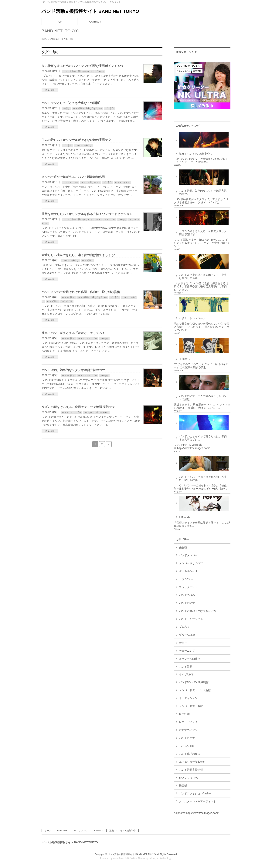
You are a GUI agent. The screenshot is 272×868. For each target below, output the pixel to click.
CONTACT (98, 831)
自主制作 (184, 714)
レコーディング (188, 722)
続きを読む (50, 90)
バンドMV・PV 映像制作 (194, 682)
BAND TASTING (189, 778)
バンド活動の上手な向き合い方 (78, 71)
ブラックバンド (188, 587)
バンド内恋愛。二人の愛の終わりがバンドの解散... (203, 398)
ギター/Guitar (102, 412)
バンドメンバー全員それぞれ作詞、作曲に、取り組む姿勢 (81, 292)
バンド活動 (87, 260)
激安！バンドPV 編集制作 (122, 831)
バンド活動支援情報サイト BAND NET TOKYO (90, 11)
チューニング (187, 651)
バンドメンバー (71, 182)
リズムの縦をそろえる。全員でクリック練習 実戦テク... (203, 233)
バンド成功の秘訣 (190, 754)
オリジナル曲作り (83, 145)
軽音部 (183, 786)
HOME (44, 39)
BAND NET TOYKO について (72, 831)
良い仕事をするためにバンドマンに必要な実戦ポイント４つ (82, 66)
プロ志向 (100, 71)
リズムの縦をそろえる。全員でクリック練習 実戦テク (78, 407)
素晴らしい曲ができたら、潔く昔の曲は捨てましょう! (78, 255)
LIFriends (185, 517)
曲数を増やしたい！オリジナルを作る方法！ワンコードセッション (87, 214)
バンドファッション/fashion (196, 793)
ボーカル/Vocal (188, 571)
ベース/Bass (186, 746)
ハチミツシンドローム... (193, 318)
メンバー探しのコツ (91, 182)
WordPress (119, 858)
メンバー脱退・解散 (191, 706)
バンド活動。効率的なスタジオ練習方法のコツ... (203, 192)
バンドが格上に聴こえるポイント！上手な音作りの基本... (203, 276)
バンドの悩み (68, 297)
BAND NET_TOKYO (58, 39)
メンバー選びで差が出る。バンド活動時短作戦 (73, 177)
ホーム (48, 831)
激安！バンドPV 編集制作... (195, 154)
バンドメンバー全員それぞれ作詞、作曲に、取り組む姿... (203, 478)
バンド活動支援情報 (191, 770)
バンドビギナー (122, 182)
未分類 (66, 108)
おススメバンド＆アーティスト (198, 801)
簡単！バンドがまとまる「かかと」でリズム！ (73, 333)
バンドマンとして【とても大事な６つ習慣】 (72, 103)
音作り (183, 643)
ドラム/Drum (187, 579)
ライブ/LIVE (66, 301)
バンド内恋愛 (187, 603)
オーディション (188, 698)
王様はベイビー (188, 359)
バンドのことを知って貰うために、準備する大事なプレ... (203, 438)
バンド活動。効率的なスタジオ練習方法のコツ (73, 370)
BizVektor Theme (136, 858)
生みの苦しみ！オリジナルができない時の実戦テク (76, 140)
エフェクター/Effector (192, 762)
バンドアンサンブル (105, 219)
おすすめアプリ (188, 730)
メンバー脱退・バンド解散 (195, 690)
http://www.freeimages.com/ (202, 813)
